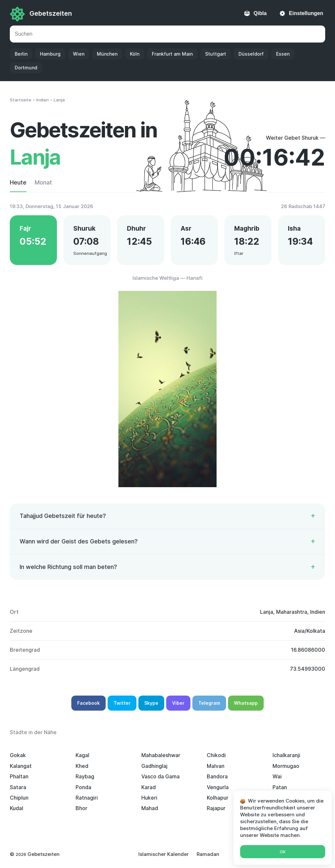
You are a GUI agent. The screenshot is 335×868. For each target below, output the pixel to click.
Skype (151, 703)
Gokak (18, 755)
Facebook (88, 703)
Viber (178, 703)
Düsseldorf (251, 54)
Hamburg (50, 54)
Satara (18, 787)
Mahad (150, 808)
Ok (283, 852)
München (107, 54)
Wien (79, 54)
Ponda (83, 787)
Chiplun (19, 798)
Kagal (82, 755)
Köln (135, 54)
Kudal (17, 808)
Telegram (209, 703)
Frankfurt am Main (172, 54)
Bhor (81, 808)
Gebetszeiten (51, 13)
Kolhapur (218, 798)
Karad (149, 787)
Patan (280, 787)
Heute (18, 182)
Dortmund (26, 68)
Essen (283, 54)
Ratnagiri (87, 798)
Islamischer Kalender (164, 854)
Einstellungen (306, 13)
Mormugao (286, 766)
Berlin (21, 54)
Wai (277, 776)
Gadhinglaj (154, 766)
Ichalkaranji (286, 755)
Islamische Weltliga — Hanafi (167, 278)
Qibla (260, 13)
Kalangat (21, 766)
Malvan (216, 766)
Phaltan (19, 776)
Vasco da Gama (160, 776)
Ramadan (208, 854)
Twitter (122, 703)
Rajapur (216, 808)
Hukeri (149, 798)
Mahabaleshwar (161, 755)
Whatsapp (246, 703)
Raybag (85, 776)
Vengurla (218, 787)
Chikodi (216, 755)
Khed (82, 766)
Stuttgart (216, 54)
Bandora (217, 776)
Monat (43, 182)
